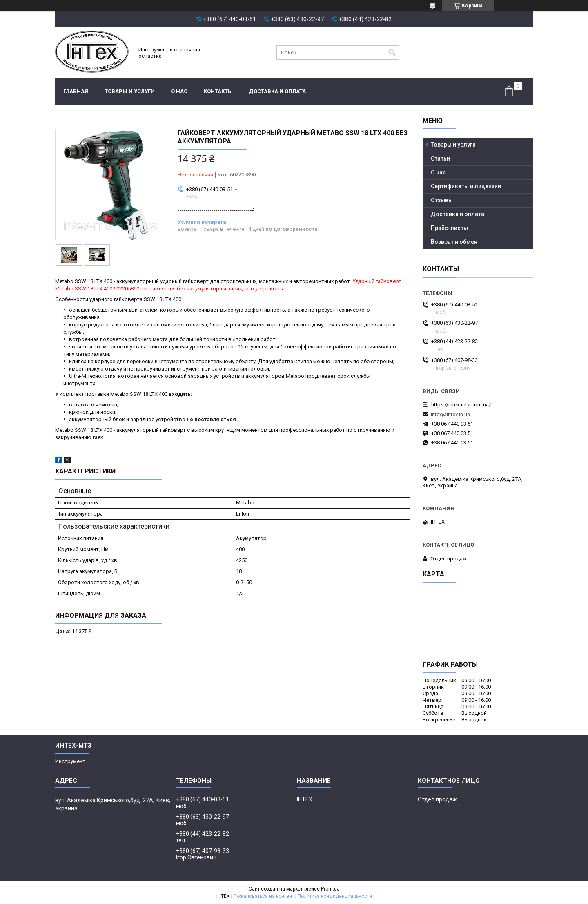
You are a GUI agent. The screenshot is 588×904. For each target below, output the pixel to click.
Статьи (440, 158)
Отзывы (442, 200)
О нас (179, 91)
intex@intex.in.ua (450, 414)
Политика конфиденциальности (335, 896)
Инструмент (70, 761)
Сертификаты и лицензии (466, 186)
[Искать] (392, 52)
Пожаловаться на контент (264, 896)
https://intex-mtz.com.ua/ (461, 405)
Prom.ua (330, 889)
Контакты (218, 91)
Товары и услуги (130, 91)
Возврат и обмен (454, 242)
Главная (76, 91)
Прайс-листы (449, 228)
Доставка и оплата (277, 91)
